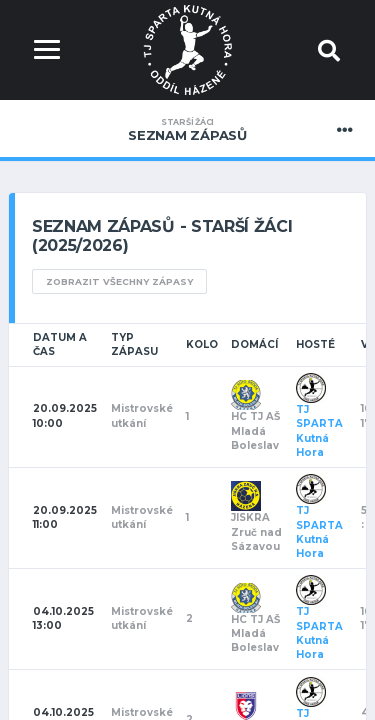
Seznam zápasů (187, 130)
